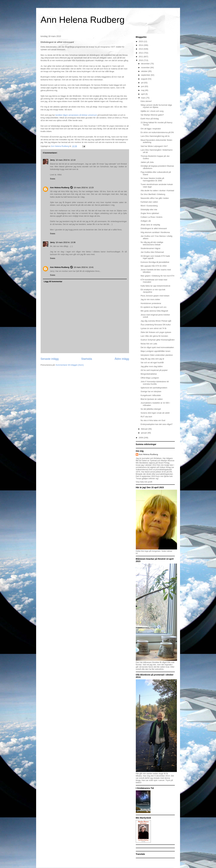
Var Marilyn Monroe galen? (152, 115)
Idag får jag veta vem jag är (152, 359)
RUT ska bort (146, 417)
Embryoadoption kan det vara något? (157, 424)
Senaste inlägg (50, 359)
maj (143, 90)
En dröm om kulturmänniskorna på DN (157, 132)
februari (145, 429)
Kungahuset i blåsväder (151, 395)
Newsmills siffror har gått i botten (155, 198)
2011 (141, 57)
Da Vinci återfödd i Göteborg (153, 194)
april (143, 94)
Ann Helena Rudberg (83, 20)
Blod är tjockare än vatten (152, 399)
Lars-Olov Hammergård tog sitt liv (155, 136)
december (146, 64)
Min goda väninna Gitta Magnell (154, 311)
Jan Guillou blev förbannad (152, 252)
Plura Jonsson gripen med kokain (155, 296)
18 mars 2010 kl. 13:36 (66, 242)
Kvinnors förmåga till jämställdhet (155, 262)
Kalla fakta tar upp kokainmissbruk (155, 286)
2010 (141, 60)
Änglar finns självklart (150, 213)
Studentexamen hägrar (150, 248)
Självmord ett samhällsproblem (154, 388)
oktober (145, 71)
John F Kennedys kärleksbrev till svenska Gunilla (155, 383)
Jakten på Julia (147, 162)
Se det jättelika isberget (151, 409)
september (146, 75)
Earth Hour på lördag (150, 119)
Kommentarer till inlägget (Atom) (70, 365)
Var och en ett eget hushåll (152, 363)
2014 (141, 45)
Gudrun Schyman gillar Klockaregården (158, 340)
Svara (53, 179)
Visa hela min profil (144, 482)
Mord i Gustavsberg (149, 206)
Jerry (52, 160)
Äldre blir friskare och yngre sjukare (156, 332)
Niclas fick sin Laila (149, 344)
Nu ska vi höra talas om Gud (153, 420)
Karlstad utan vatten (149, 202)
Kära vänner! (146, 101)
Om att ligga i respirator (151, 129)
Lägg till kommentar (53, 281)
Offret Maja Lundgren (150, 378)
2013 (141, 49)
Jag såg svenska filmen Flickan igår (156, 321)
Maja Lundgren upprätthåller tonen (156, 351)
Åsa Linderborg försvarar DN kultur (156, 325)
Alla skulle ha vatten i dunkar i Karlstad (157, 191)
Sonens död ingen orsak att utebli (155, 413)
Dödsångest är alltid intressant (154, 228)
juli (143, 83)
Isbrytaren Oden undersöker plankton (157, 355)
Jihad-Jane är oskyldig (150, 225)
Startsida (87, 359)
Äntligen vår (146, 221)
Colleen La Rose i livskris (151, 217)
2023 (141, 41)
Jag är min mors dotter (150, 299)
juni (143, 86)
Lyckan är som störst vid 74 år (154, 328)
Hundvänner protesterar (151, 303)
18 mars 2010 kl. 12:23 (84, 188)
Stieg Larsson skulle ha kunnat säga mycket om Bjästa (156, 106)
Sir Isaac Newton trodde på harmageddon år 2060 (152, 179)
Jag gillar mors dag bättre (152, 366)
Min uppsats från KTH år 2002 (154, 266)
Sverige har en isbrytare (151, 391)
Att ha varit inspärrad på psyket (154, 370)
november (146, 68)
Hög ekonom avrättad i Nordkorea (155, 232)
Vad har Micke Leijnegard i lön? (154, 146)
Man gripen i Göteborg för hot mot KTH (157, 276)
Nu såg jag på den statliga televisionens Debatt (152, 243)
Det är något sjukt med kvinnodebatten (157, 347)
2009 (141, 438)
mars (144, 98)
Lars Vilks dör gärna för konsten (154, 336)
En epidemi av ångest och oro (153, 307)
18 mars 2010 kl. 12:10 (66, 160)
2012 (141, 53)
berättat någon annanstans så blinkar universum (76, 115)
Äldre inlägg (122, 359)
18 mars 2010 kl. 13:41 (84, 267)
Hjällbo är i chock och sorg (152, 111)
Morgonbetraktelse (149, 374)
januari (144, 433)
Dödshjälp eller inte (149, 210)
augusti (144, 79)
